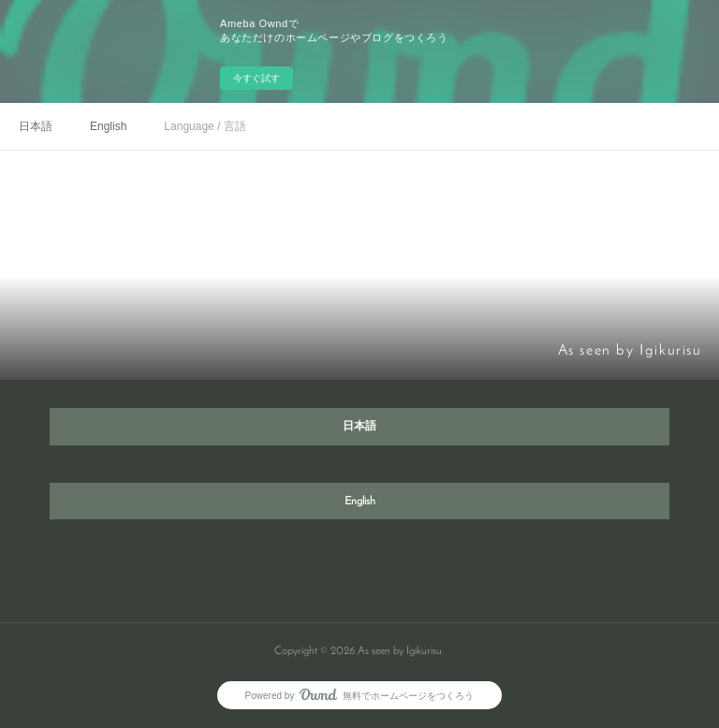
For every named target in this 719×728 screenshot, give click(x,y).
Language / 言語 (205, 126)
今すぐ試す (257, 78)
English (108, 126)
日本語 (36, 126)
